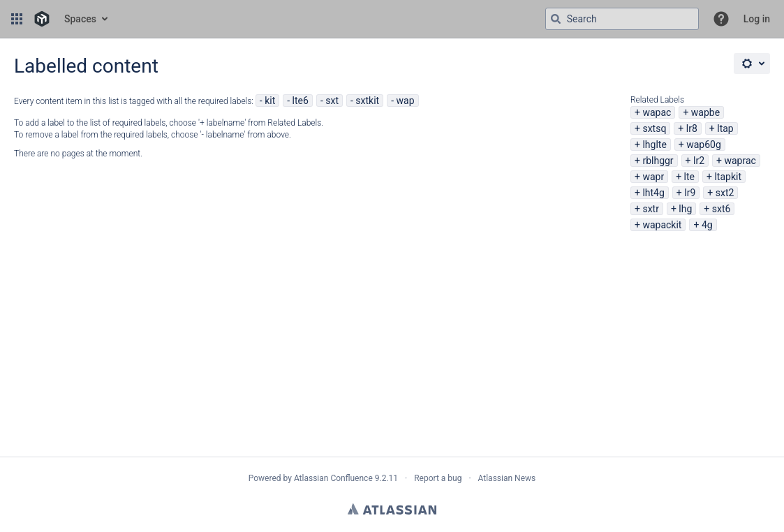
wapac (657, 112)
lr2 (699, 161)
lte (689, 177)
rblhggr (658, 161)
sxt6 (722, 209)
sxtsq (654, 128)
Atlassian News (507, 478)
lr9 (690, 193)
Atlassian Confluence (333, 478)
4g (707, 225)
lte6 (301, 101)
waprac (740, 161)
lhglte (654, 145)
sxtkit (367, 101)
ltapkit (728, 177)
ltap (725, 128)
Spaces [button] (80, 19)
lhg (685, 209)
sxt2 (725, 193)
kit (270, 101)
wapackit (662, 225)
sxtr (651, 209)
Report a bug (438, 478)
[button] (17, 19)
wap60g (704, 145)
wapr (653, 177)
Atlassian (392, 509)
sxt (332, 101)
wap (406, 101)
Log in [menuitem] (757, 19)
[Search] (556, 19)
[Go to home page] (42, 19)
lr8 (692, 128)
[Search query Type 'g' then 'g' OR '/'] (622, 19)
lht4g (653, 193)
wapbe (705, 112)
